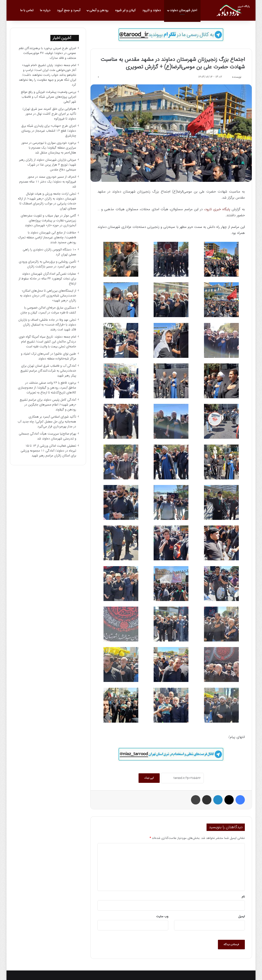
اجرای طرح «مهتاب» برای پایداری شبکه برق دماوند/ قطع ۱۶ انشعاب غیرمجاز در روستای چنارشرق (49, 131)
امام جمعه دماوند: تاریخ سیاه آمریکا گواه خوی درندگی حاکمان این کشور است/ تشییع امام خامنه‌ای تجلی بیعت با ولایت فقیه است (47, 342)
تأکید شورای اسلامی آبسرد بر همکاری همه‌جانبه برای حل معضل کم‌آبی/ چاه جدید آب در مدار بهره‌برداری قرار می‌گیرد (47, 422)
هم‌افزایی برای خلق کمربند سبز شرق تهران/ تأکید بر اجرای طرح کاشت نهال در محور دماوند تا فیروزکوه (49, 114)
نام (243, 897)
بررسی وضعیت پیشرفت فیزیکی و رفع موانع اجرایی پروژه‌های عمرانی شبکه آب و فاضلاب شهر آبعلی (49, 97)
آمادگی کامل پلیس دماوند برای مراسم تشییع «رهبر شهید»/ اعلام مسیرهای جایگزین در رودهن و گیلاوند (48, 405)
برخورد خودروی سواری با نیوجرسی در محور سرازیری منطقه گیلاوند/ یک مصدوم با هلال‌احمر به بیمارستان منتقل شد (49, 148)
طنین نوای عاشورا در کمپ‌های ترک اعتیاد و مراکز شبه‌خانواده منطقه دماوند (49, 356)
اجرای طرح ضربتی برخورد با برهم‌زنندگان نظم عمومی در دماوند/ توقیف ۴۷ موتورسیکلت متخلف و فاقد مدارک (47, 53)
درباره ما (45, 10)
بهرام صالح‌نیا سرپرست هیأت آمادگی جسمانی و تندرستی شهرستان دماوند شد (47, 436)
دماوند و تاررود (152, 10)
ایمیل (241, 916)
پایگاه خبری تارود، (217, 209)
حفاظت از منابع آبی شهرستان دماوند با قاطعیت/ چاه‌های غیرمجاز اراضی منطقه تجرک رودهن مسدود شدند (47, 238)
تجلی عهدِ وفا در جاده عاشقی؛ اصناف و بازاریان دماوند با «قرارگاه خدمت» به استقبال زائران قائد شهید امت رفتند (47, 325)
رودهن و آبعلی (99, 10)
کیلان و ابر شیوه (125, 10)
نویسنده (237, 77)
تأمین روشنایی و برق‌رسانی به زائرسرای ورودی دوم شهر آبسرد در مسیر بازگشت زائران (47, 264)
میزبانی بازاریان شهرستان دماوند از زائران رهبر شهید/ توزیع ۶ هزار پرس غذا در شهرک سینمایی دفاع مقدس (48, 165)
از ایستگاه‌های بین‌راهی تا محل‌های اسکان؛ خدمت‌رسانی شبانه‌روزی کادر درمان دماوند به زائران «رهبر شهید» (48, 296)
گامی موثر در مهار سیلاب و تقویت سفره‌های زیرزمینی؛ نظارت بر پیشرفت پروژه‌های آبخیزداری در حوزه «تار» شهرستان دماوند (48, 221)
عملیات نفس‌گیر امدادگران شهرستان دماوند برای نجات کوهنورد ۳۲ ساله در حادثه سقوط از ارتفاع (47, 279)
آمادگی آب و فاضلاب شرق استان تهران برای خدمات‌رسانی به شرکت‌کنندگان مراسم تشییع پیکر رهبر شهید (48, 371)
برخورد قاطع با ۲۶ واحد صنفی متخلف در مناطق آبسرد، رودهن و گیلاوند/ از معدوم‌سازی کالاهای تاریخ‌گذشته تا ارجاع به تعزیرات (47, 388)
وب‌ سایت (162, 916)
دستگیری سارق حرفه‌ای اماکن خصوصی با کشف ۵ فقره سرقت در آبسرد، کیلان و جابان (48, 310)
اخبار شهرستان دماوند (183, 10)
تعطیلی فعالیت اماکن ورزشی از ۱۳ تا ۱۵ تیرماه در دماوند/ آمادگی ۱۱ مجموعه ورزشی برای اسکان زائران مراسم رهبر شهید (48, 451)
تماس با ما (27, 10)
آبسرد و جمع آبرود (69, 10)
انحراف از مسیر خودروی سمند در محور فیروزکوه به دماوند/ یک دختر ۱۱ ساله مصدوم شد (48, 182)
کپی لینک (149, 778)
